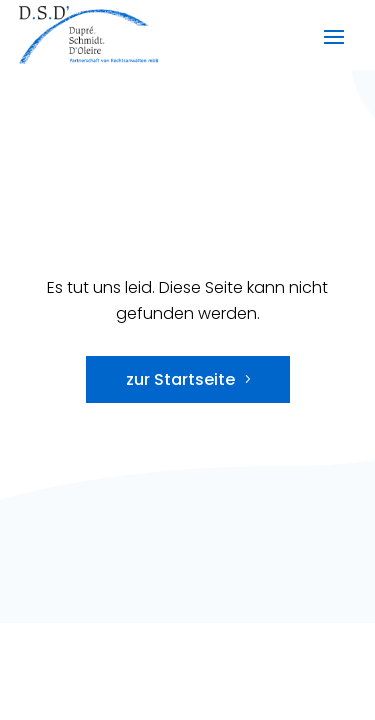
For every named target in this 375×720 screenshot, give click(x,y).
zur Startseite (180, 379)
